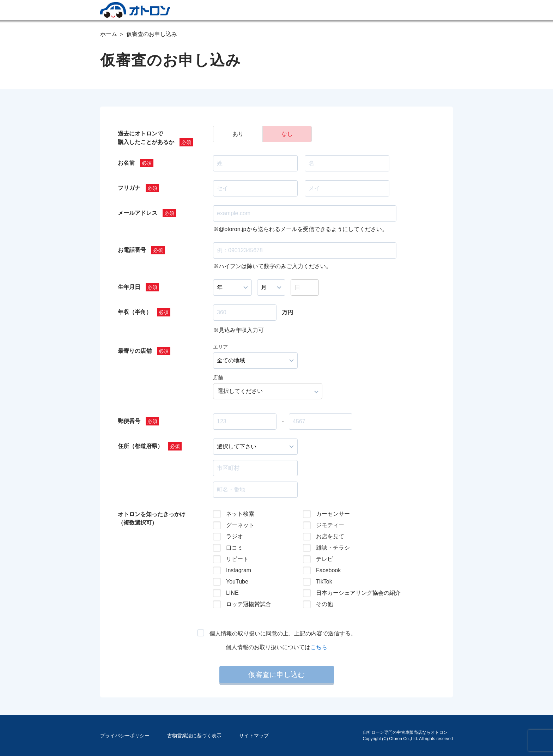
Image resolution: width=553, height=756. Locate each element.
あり (238, 134)
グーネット (240, 525)
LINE (232, 593)
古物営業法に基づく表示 (194, 736)
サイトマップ (254, 736)
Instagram (239, 570)
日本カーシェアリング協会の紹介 (353, 593)
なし (287, 134)
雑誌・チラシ (333, 548)
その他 (324, 604)
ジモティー (330, 525)
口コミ (235, 548)
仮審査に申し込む (276, 675)
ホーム (109, 34)
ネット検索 (240, 514)
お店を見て (330, 536)
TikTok (324, 582)
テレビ (324, 559)
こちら (319, 647)
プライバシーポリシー (125, 736)
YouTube (237, 582)
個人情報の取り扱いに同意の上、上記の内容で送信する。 (283, 633)
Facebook (328, 570)
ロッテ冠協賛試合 (249, 604)
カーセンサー (333, 514)
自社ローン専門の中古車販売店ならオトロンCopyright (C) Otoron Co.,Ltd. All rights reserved (408, 736)
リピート (237, 559)
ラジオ (235, 536)
